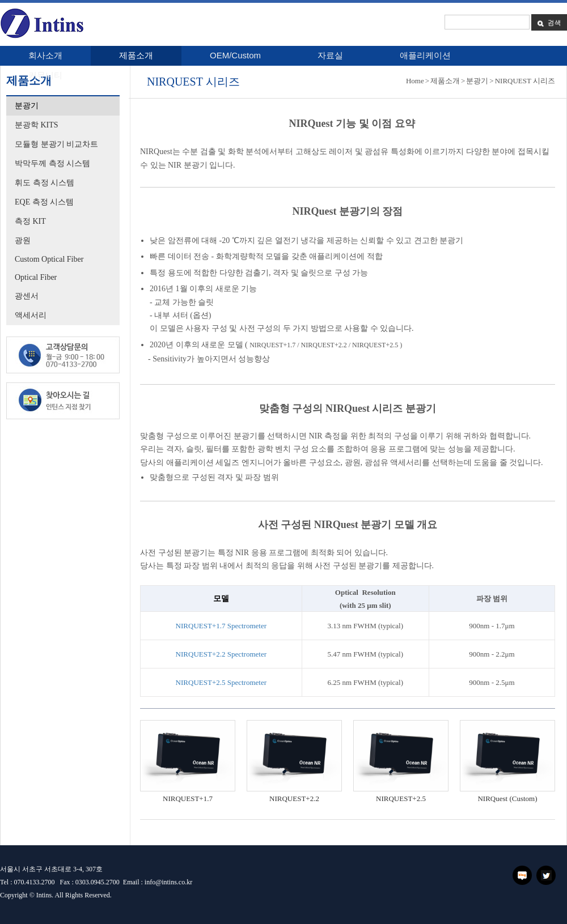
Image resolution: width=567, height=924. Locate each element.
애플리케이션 (425, 55)
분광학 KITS (37, 125)
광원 (23, 240)
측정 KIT (30, 221)
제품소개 (136, 55)
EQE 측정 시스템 (44, 202)
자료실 (330, 55)
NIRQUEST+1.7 (188, 799)
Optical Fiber (36, 277)
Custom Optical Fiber (49, 259)
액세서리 (31, 315)
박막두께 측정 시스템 (52, 163)
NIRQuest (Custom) (507, 799)
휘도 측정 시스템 (45, 183)
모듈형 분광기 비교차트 (56, 144)
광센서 (27, 296)
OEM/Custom (235, 55)
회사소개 (45, 55)
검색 (549, 22)
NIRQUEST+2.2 (294, 799)
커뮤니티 (45, 75)
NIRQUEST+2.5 (401, 799)
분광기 (27, 106)
